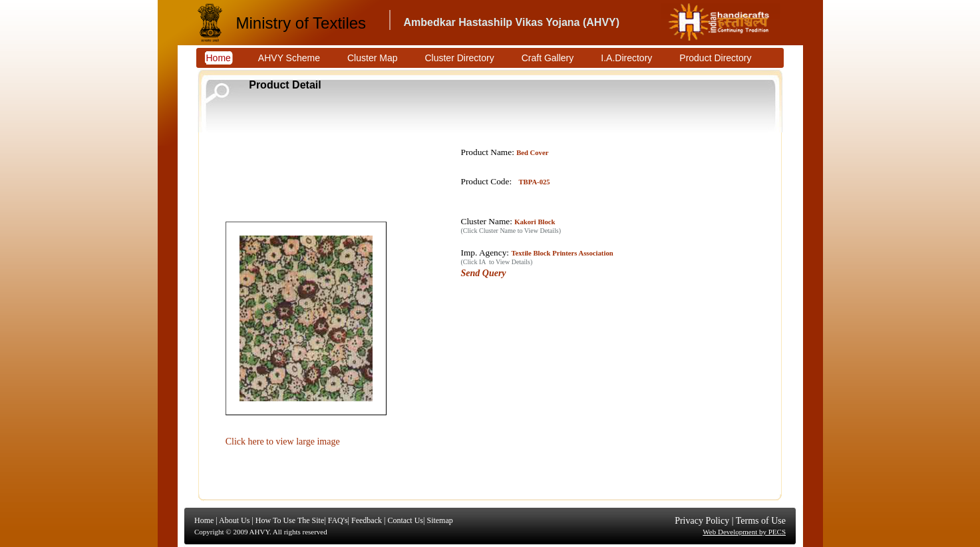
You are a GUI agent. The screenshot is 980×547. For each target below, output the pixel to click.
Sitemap (439, 520)
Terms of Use (761, 521)
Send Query (484, 273)
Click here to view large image (283, 442)
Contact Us (405, 520)
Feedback (367, 520)
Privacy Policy (702, 521)
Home (204, 520)
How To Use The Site (290, 520)
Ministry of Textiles (301, 23)
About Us (234, 520)
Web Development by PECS (744, 532)
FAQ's (338, 520)
